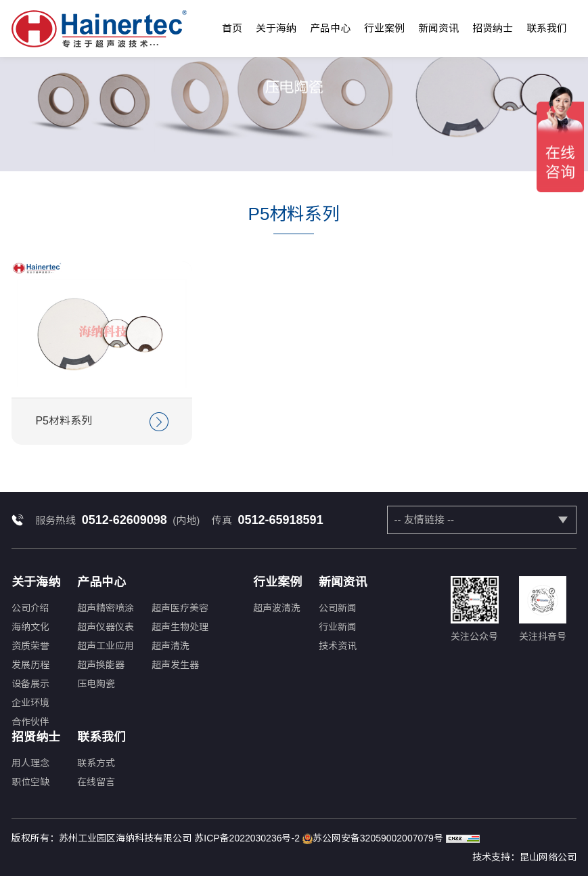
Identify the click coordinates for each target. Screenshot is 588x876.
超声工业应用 (106, 646)
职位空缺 (30, 782)
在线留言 (96, 782)
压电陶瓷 (96, 684)
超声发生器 (175, 665)
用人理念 (30, 763)
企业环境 (30, 703)
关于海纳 (276, 28)
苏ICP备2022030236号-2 (247, 838)
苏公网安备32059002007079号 (373, 839)
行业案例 (384, 28)
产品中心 (330, 28)
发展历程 (30, 665)
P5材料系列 (102, 422)
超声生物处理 (180, 627)
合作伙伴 (30, 722)
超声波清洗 (277, 608)
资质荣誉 (30, 646)
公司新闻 (338, 608)
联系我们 (547, 28)
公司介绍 (30, 608)
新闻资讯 (438, 28)
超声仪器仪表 (106, 627)
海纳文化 (30, 627)
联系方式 (96, 763)
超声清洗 (171, 646)
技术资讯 (338, 646)
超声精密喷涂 (106, 608)
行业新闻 (338, 627)
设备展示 (30, 684)
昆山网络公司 (548, 857)
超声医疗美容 (180, 608)
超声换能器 (101, 665)
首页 (232, 28)
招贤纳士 (493, 28)
